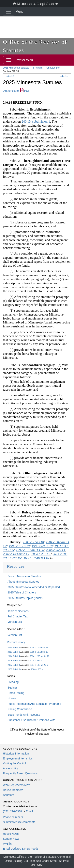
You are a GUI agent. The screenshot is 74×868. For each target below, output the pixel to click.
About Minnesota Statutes (23, 582)
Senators (8, 795)
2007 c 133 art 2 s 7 (39, 665)
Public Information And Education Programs (34, 704)
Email (29, 811)
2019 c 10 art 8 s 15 (39, 648)
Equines (13, 688)
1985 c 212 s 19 (19, 546)
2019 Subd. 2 (14, 648)
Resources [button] (16, 566)
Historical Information (16, 754)
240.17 (10, 76)
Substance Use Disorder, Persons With (31, 720)
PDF (25, 91)
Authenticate (11, 91)
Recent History (16, 642)
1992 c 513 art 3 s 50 (30, 550)
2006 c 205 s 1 (38, 669)
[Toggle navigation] (8, 12)
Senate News (11, 839)
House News (11, 834)
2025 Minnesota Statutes (16, 68)
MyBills (7, 844)
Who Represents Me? (16, 785)
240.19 (64, 76)
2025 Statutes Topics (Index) (25, 598)
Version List (15, 622)
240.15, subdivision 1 (36, 122)
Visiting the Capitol (14, 763)
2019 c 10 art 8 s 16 (39, 652)
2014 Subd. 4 (14, 656)
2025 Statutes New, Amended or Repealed (34, 587)
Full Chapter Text (18, 616)
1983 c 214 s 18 (33, 542)
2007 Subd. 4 (14, 665)
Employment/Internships (18, 758)
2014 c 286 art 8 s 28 (40, 656)
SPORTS (38, 68)
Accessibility (10, 768)
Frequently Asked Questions (20, 773)
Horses (12, 698)
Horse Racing (16, 693)
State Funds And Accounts (24, 715)
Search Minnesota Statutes (24, 576)
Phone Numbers (13, 817)
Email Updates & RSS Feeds (21, 849)
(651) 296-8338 (12, 811)
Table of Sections (18, 611)
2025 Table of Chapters (22, 592)
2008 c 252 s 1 (37, 661)
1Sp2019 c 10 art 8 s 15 (33, 558)
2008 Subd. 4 (14, 661)
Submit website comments (19, 822)
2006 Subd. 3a (14, 669)
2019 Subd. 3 (14, 652)
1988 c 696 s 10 (42, 546)
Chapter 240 (53, 68)
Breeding (13, 682)
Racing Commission (20, 709)
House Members (13, 790)
